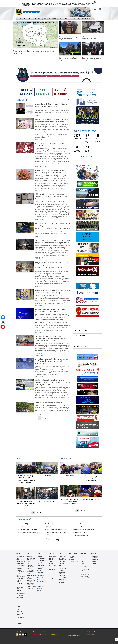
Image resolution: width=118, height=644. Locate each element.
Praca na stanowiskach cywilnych (30, 567)
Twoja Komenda (73, 553)
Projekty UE (94, 553)
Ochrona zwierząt (42, 560)
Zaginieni (51, 573)
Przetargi (83, 558)
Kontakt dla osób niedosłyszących (21, 562)
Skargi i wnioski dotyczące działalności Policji (20, 607)
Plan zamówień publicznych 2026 (85, 577)
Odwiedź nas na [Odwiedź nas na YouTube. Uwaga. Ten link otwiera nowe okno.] (20, 634)
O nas (60, 553)
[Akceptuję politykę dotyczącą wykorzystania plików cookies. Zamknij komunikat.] (95, 1)
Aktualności (51, 553)
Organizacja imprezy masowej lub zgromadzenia (21, 592)
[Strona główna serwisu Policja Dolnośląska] (92, 9)
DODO (18, 620)
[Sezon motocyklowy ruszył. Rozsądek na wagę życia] (70, 52)
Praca (28, 553)
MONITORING (20, 624)
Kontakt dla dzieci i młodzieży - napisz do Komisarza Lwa (21, 569)
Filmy (69, 100)
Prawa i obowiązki (40, 571)
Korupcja (40, 580)
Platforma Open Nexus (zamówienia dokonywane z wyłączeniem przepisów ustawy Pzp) (85, 566)
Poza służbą (52, 567)
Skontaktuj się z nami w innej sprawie (20, 613)
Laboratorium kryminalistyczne (63, 568)
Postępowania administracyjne (20, 588)
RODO (18, 622)
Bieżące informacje (51, 562)
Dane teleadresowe (20, 559)
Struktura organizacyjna (63, 559)
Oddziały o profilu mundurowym (31, 587)
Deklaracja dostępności (90, 635)
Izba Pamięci (62, 576)
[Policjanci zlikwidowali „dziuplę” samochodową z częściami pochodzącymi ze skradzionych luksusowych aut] (93, 31)
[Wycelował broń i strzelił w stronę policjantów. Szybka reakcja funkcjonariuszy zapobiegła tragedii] (70, 31)
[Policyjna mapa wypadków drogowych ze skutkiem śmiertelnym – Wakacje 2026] (36, 39)
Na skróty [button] (60, 100)
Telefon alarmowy (21, 556)
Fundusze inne (95, 560)
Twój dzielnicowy (21, 565)
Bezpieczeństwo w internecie (42, 575)
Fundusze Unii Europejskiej (95, 557)
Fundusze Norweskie (94, 562)
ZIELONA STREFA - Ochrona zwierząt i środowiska (21, 576)
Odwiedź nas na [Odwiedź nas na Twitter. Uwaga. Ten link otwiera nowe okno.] (26, 634)
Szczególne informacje (51, 559)
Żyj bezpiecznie (42, 558)
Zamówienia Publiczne (83, 554)
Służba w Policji (31, 556)
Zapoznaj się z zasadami (73, 638)
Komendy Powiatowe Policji (74, 560)
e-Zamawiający (84, 560)
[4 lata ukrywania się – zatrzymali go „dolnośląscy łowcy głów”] (93, 52)
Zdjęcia (65, 100)
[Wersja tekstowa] (98, 9)
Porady (39, 553)
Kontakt (18, 553)
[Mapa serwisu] (95, 9)
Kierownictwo (62, 556)
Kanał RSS (17, 634)
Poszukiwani (52, 575)
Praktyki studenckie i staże (32, 574)
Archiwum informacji (89, 156)
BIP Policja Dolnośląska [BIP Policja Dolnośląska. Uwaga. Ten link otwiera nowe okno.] (43, 635)
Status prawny (63, 562)
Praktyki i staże (20, 603)
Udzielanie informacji (40, 591)
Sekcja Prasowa (52, 556)
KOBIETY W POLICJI (52, 578)
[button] (100, 9)
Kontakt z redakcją (55, 635)
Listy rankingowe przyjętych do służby (31, 560)
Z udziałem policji (42, 589)
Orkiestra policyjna (61, 564)
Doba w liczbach (53, 565)
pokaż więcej (43, 419)
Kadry (29, 563)
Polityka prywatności (73, 640)
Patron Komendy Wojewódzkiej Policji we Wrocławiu (63, 580)
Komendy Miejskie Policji (73, 557)
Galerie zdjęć (52, 569)
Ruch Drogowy (20, 596)
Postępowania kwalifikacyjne (31, 571)
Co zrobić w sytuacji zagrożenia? (41, 564)
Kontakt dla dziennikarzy (20, 584)
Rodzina (40, 556)
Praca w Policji (20, 601)
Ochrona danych (20, 617)
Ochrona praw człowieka (20, 598)
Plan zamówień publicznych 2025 (85, 574)
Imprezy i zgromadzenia (41, 586)
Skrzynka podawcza (19, 581)
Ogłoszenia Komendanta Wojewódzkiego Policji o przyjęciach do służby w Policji (31, 581)
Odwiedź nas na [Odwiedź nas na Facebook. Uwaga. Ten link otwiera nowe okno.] (23, 634)
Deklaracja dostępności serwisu (62, 572)
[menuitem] (20, 18)
